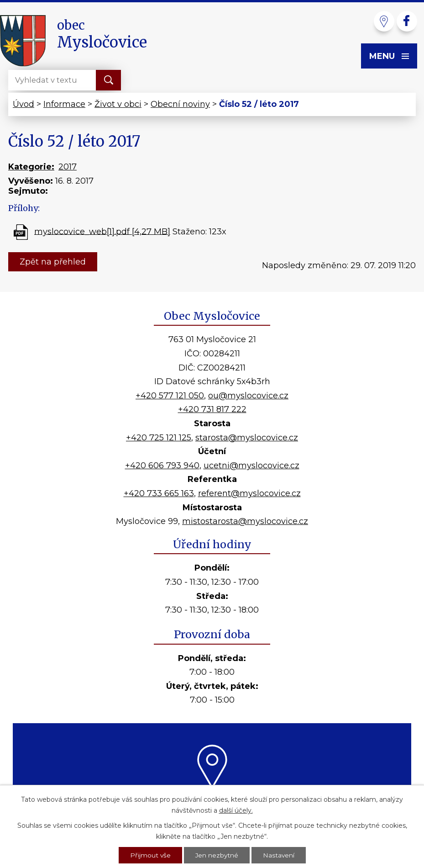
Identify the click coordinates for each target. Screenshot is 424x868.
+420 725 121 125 (159, 438)
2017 (68, 167)
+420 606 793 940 (162, 466)
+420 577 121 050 (170, 396)
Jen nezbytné (217, 855)
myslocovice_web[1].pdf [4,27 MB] (102, 231)
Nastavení (279, 855)
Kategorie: (31, 167)
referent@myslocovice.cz (249, 493)
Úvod (24, 104)
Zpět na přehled (53, 262)
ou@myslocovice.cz (248, 396)
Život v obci (118, 104)
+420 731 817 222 (212, 409)
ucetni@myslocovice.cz (251, 466)
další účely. (236, 810)
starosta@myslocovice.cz (247, 438)
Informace (64, 104)
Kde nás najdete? (212, 800)
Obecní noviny (180, 104)
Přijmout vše (150, 855)
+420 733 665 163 (159, 493)
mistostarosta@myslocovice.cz (245, 521)
